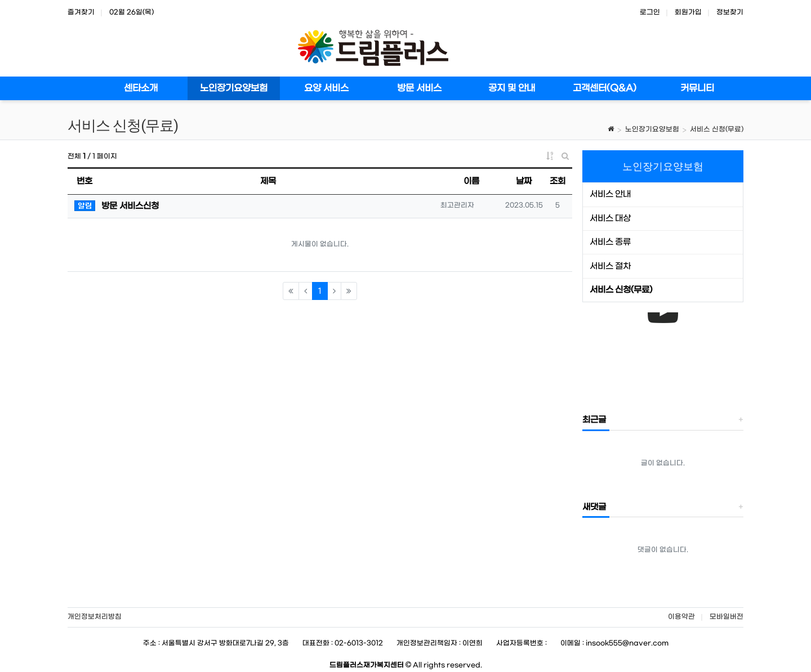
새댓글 (594, 507)
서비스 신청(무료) (717, 129)
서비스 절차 (611, 266)
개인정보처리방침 (95, 617)
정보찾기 (730, 12)
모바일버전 (727, 617)
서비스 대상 (611, 218)
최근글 (594, 420)
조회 (558, 181)
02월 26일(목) (132, 12)
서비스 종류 (611, 242)
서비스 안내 (611, 194)
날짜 (524, 181)
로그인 (650, 12)
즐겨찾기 (81, 12)
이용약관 (681, 617)
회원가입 (688, 12)
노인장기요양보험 (652, 129)
